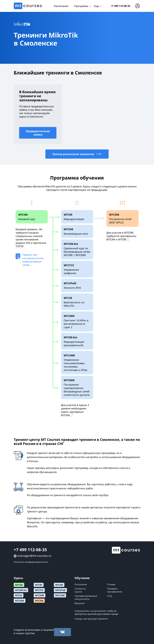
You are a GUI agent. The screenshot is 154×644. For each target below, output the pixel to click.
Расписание (61, 6)
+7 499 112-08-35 (120, 6)
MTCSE (19, 595)
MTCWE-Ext (21, 590)
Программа (81, 6)
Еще (96, 6)
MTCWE (59, 585)
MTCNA (19, 585)
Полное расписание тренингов (77, 154)
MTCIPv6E (60, 590)
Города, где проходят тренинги (91, 619)
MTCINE (39, 601)
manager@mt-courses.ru (34, 556)
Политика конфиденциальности (31, 562)
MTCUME (60, 595)
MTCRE (39, 585)
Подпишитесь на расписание (90, 611)
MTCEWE (20, 601)
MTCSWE (40, 595)
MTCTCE (39, 590)
